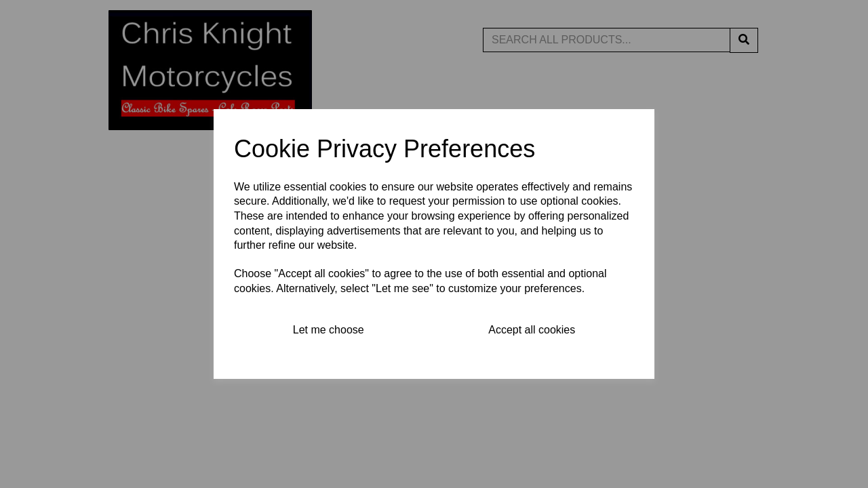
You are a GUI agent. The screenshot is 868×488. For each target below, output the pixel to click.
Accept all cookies (532, 330)
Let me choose (329, 330)
